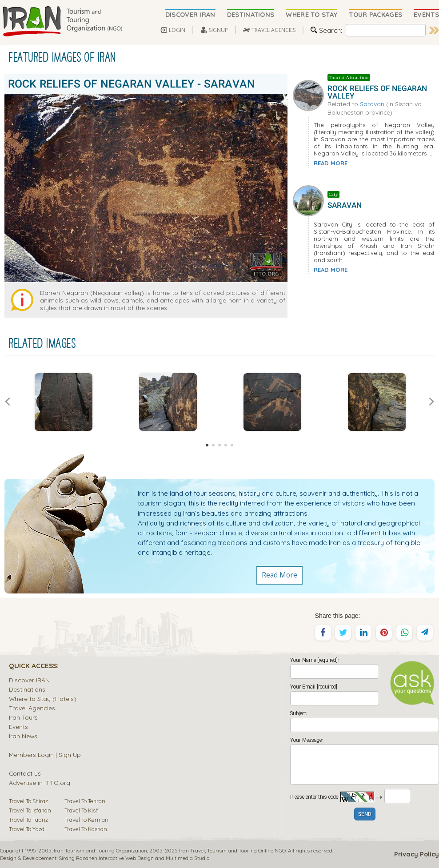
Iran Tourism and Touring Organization (100, 850)
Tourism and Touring (232, 850)
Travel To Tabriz (28, 820)
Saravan (372, 104)
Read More (279, 575)
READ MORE (331, 163)
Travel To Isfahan (30, 810)
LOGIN (177, 30)
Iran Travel (192, 850)
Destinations (27, 689)
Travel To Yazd (27, 829)
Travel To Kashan (86, 829)
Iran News (23, 736)
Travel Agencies (32, 708)
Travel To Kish (82, 810)
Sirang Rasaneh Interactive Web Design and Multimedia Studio (134, 858)
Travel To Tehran (85, 801)
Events (18, 727)
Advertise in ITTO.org (40, 782)
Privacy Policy (417, 854)
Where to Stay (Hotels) (43, 699)
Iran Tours (23, 717)
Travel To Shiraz (28, 801)
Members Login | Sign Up (45, 755)
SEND (365, 814)
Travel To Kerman (86, 820)
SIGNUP (218, 30)
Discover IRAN (29, 680)
